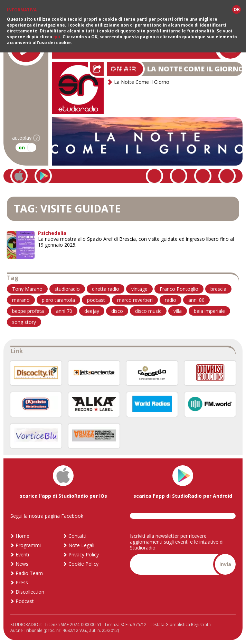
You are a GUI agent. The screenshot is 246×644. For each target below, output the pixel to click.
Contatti (77, 536)
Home (22, 536)
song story (24, 322)
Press (22, 582)
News (22, 564)
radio (171, 300)
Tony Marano (27, 289)
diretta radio (106, 289)
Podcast (25, 601)
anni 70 (64, 311)
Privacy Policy (84, 554)
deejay (92, 311)
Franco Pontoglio (179, 289)
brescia (218, 289)
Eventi (22, 554)
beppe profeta (28, 311)
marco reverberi (135, 300)
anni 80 (196, 300)
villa (178, 311)
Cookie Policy (83, 564)
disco (117, 311)
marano (21, 300)
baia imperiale (209, 311)
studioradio (67, 289)
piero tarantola (58, 300)
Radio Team (29, 573)
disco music (148, 311)
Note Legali (81, 545)
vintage (139, 289)
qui (57, 37)
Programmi (28, 545)
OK (237, 9)
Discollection (30, 592)
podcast (96, 300)
